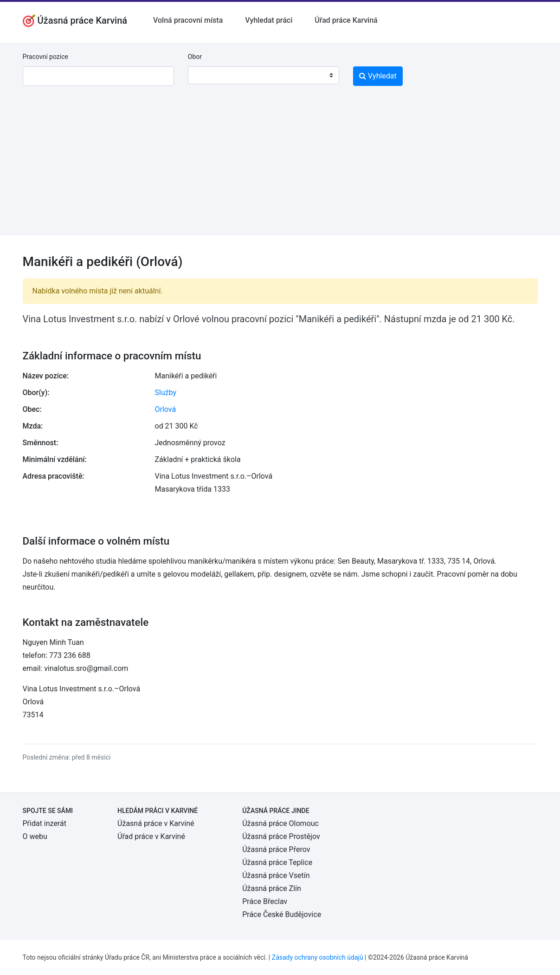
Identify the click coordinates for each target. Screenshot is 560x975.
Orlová (166, 409)
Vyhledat (378, 76)
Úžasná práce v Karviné (156, 823)
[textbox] (207, 75)
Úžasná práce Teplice (277, 862)
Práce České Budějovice (282, 914)
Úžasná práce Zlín (272, 888)
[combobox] (264, 75)
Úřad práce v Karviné (151, 836)
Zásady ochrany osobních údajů (318, 957)
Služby (166, 393)
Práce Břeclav (265, 901)
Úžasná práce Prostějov (281, 836)
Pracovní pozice (45, 57)
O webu (35, 836)
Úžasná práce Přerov (276, 849)
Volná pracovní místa (188, 20)
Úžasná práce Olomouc (280, 823)
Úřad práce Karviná (346, 20)
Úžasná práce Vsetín (276, 875)
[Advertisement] (280, 170)
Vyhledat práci (269, 20)
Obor (195, 57)
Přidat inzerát (45, 823)
